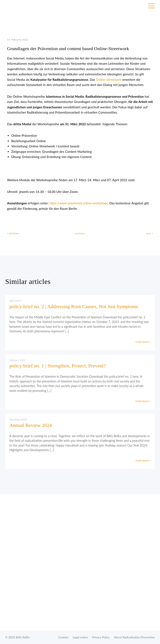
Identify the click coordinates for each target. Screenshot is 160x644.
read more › (143, 342)
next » (149, 233)
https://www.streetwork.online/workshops (78, 203)
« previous (13, 233)
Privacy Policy (101, 637)
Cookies (63, 637)
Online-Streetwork (109, 80)
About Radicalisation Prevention (134, 637)
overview (80, 233)
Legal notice (80, 637)
